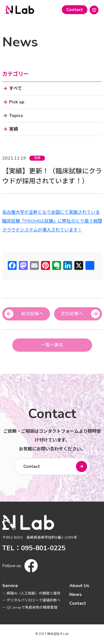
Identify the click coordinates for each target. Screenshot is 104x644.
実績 (37, 158)
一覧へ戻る (52, 345)
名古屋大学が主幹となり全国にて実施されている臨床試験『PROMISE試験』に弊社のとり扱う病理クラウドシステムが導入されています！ (52, 221)
